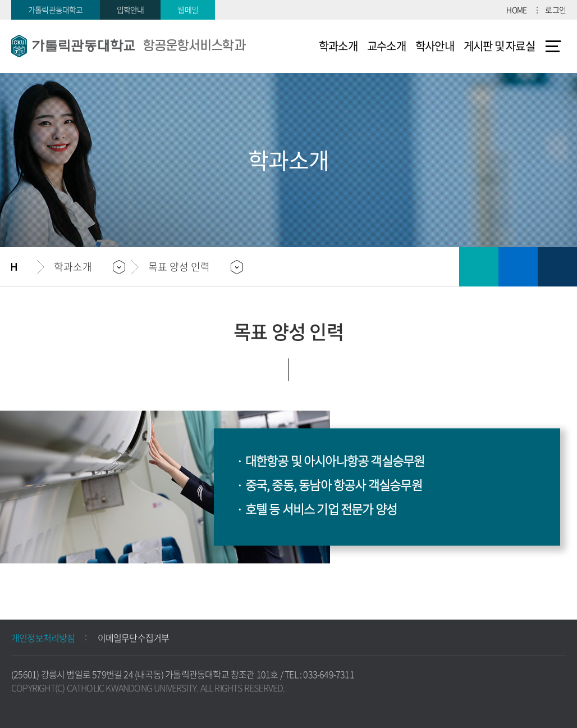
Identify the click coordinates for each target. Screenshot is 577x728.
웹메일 (188, 10)
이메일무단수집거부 (134, 638)
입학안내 (130, 10)
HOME (516, 10)
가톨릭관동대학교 (56, 10)
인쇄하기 (479, 267)
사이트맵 (553, 46)
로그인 (555, 10)
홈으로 (24, 267)
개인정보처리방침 (43, 638)
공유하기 (557, 267)
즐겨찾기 (518, 267)
